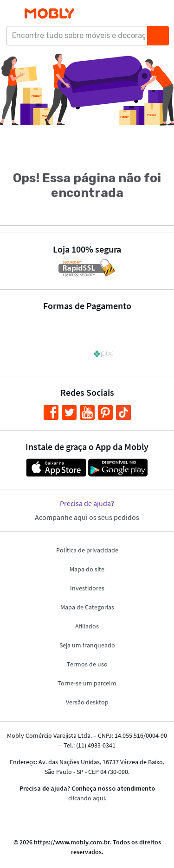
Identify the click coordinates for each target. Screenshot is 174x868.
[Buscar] (158, 36)
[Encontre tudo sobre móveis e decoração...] (80, 36)
